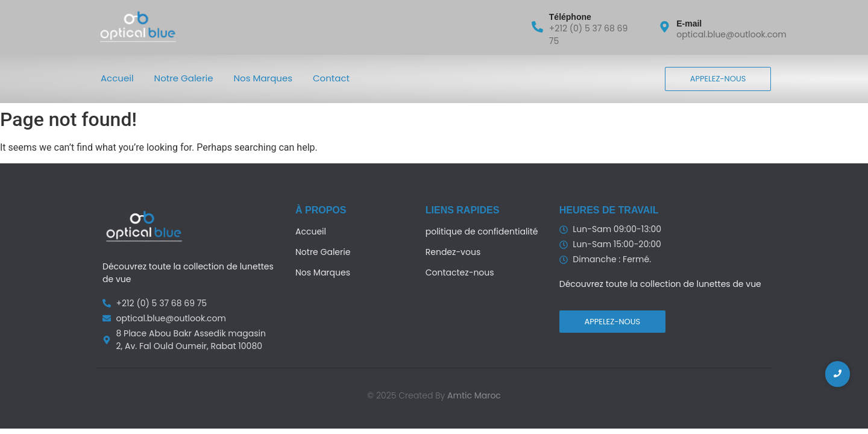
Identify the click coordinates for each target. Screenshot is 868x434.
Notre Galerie (184, 78)
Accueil (117, 78)
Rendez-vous (453, 252)
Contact (331, 78)
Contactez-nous (460, 272)
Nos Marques (263, 78)
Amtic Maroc (474, 395)
